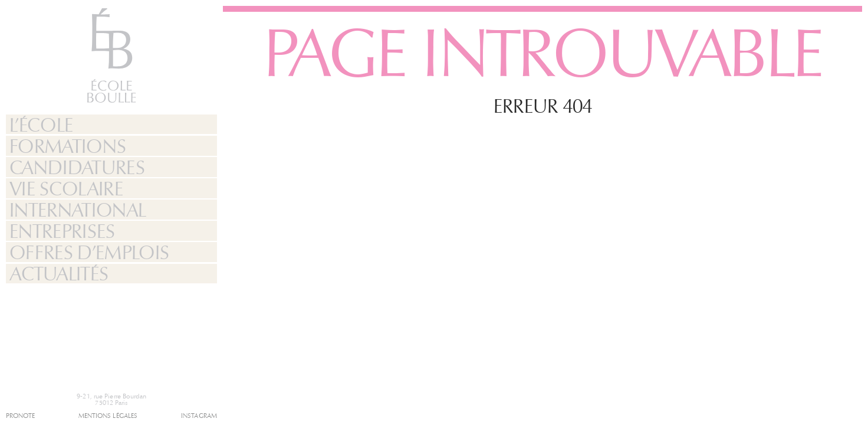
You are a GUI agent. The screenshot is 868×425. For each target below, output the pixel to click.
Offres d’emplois (89, 253)
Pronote (20, 416)
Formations (68, 146)
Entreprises (62, 231)
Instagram (199, 416)
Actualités (59, 274)
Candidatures (77, 168)
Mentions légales (108, 416)
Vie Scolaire (66, 189)
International (78, 210)
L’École (41, 125)
